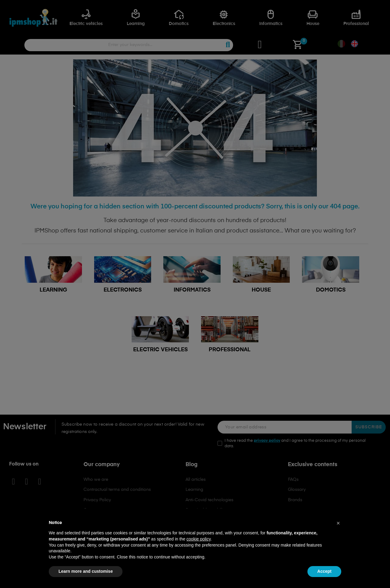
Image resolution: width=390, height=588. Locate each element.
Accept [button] (324, 571)
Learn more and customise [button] (86, 571)
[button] (338, 523)
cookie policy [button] (199, 539)
